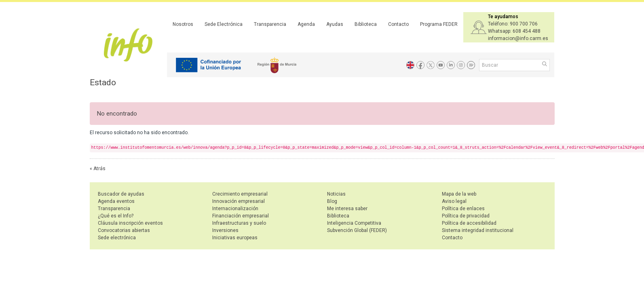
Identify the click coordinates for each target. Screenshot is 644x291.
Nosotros (183, 24)
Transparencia (270, 24)
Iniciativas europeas (235, 238)
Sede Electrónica (224, 24)
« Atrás (98, 169)
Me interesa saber (347, 209)
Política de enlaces (463, 209)
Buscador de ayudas (121, 194)
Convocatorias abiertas (124, 230)
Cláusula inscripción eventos (130, 223)
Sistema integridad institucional (478, 230)
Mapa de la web (459, 194)
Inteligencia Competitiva (354, 223)
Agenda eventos (116, 201)
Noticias (336, 194)
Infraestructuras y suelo (239, 223)
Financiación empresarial (241, 216)
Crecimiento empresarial (240, 194)
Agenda (306, 24)
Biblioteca (366, 24)
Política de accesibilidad (469, 223)
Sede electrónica (117, 238)
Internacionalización (235, 209)
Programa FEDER (439, 24)
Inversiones (225, 230)
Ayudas (335, 24)
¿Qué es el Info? (116, 216)
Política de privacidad (466, 216)
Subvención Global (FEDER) (357, 230)
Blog (332, 201)
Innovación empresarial (239, 201)
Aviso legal (454, 201)
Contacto (398, 24)
